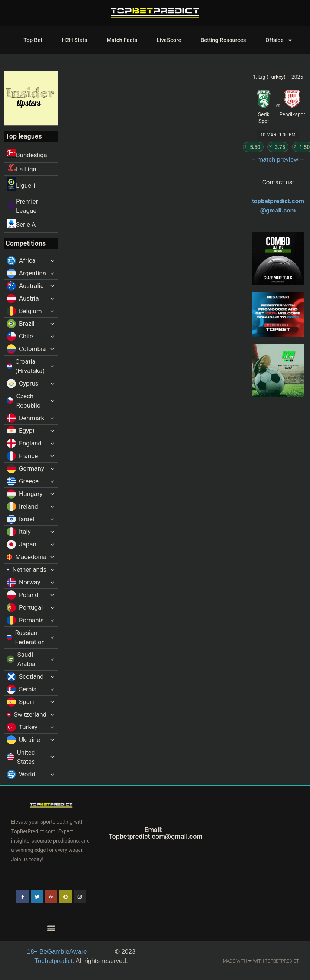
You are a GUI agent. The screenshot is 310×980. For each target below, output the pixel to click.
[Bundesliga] (31, 155)
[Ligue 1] (31, 185)
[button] (51, 928)
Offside (279, 40)
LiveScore (169, 40)
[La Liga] (31, 169)
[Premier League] (31, 206)
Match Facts (122, 40)
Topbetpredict (53, 961)
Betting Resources (223, 40)
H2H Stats (75, 40)
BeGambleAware (58, 952)
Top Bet (33, 40)
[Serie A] (31, 225)
